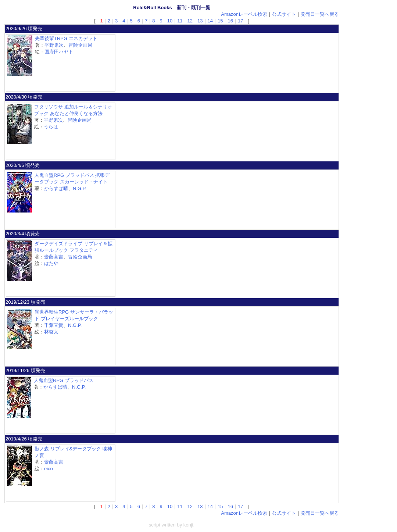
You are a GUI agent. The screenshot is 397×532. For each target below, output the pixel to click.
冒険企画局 (80, 45)
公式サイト (284, 14)
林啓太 (51, 332)
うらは (51, 127)
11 (180, 21)
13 (200, 21)
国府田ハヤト (59, 52)
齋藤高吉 (54, 257)
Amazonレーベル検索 (244, 14)
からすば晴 (56, 188)
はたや (51, 263)
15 (220, 21)
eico (49, 469)
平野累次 (54, 45)
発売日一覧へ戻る (320, 14)
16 (230, 21)
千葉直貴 (54, 325)
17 (240, 21)
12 (190, 21)
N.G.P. (80, 188)
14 (210, 21)
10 (170, 21)
